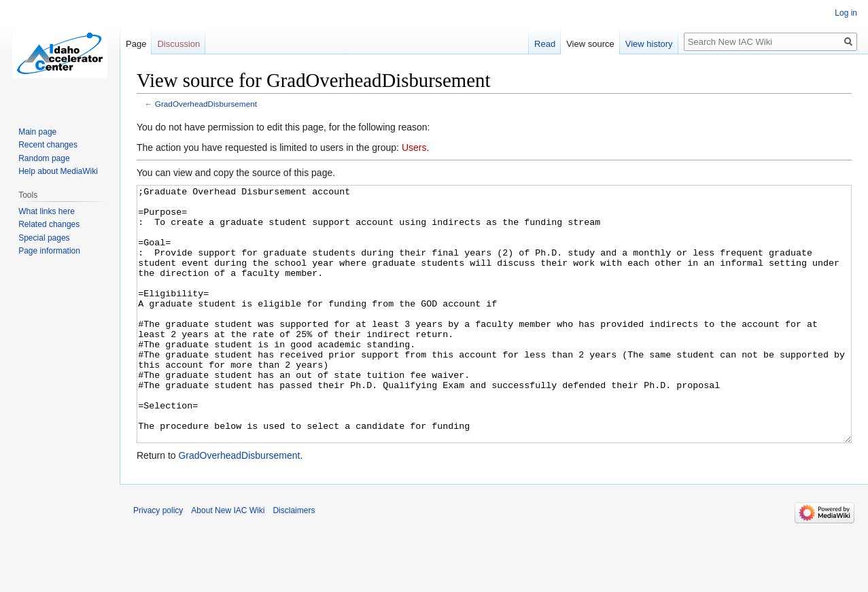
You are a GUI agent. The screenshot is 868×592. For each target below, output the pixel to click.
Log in (846, 13)
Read (545, 44)
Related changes (49, 224)
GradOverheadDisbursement (206, 104)
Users (414, 147)
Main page (37, 132)
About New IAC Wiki (228, 561)
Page (136, 44)
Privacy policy (158, 561)
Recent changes (48, 145)
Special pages (44, 238)
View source (590, 44)
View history (649, 44)
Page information (49, 251)
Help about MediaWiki (58, 171)
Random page (44, 158)
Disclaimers (294, 561)
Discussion (178, 44)
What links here (47, 211)
